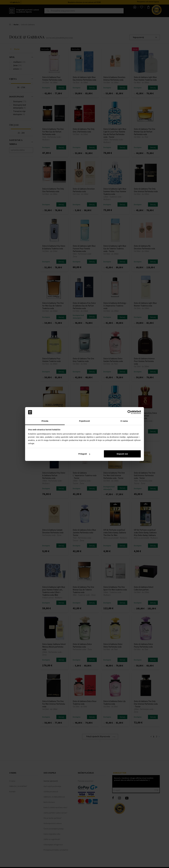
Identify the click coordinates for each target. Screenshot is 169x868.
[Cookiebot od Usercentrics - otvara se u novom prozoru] (129, 412)
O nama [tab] (124, 421)
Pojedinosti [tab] (84, 421)
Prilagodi (84, 454)
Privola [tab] (45, 421)
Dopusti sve (122, 454)
